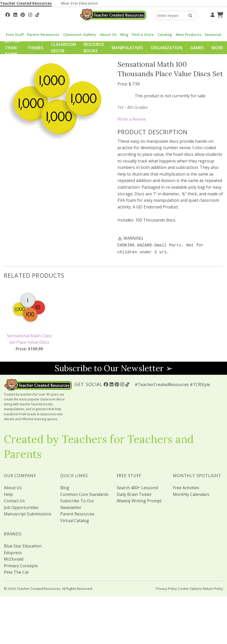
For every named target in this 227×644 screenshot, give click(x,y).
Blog (124, 35)
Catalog (165, 35)
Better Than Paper (12, 48)
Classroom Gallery (80, 35)
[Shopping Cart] (219, 14)
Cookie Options (190, 588)
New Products (188, 35)
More (217, 48)
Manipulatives (127, 48)
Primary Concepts (21, 565)
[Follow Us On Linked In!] (15, 14)
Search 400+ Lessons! (137, 487)
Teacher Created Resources (26, 3)
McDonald (14, 558)
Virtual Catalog (75, 520)
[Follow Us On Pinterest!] (23, 14)
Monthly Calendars (191, 493)
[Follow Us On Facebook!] (8, 14)
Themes (35, 48)
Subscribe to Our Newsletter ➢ (114, 367)
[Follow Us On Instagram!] (30, 14)
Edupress (13, 552)
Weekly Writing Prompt (139, 500)
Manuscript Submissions (28, 513)
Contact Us (14, 500)
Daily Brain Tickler (134, 493)
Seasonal (213, 35)
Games (197, 48)
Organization (167, 48)
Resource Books (94, 48)
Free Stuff (15, 35)
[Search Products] (189, 16)
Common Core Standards (84, 493)
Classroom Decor (63, 48)
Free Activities (186, 487)
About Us (108, 35)
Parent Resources (43, 35)
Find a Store (143, 35)
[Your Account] (212, 14)
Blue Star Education (79, 3)
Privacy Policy (166, 588)
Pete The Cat (16, 571)
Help (8, 493)
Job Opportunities (21, 506)
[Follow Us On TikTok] (37, 14)
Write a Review (132, 119)
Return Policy (213, 588)
